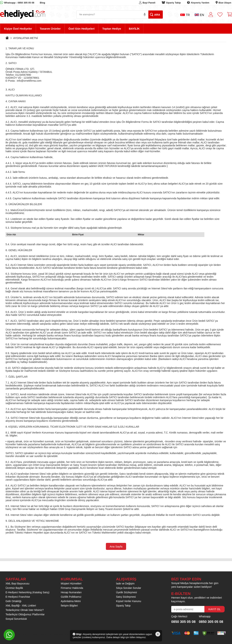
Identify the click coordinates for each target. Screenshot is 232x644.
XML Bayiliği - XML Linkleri (21, 606)
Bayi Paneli (149, 3)
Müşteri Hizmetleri (71, 584)
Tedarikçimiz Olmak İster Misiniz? (25, 610)
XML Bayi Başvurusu (17, 584)
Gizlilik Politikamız (71, 597)
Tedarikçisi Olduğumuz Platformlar (25, 614)
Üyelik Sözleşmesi (126, 592)
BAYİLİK (134, 29)
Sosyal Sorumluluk (16, 619)
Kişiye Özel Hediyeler (18, 29)
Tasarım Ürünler (50, 29)
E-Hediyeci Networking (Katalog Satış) (27, 592)
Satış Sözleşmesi (126, 597)
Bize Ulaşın (225, 3)
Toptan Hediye (112, 29)
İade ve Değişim (125, 584)
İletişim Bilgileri (69, 606)
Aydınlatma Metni (71, 601)
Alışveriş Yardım (200, 3)
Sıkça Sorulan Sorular (129, 588)
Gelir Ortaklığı (13, 601)
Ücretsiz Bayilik (14, 588)
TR (185, 15)
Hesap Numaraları (71, 592)
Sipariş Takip (173, 3)
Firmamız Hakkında (72, 588)
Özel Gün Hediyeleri (82, 29)
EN (199, 15)
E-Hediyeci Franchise (18, 597)
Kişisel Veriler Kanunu (129, 601)
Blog (42, 3)
